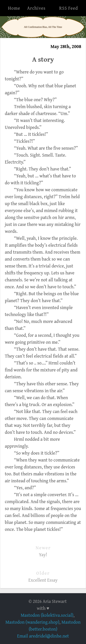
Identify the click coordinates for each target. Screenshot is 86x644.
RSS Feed (69, 8)
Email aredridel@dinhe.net (43, 636)
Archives (36, 8)
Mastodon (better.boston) (55, 625)
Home (14, 8)
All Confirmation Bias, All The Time (43, 27)
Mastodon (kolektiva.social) (47, 615)
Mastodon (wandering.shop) (32, 622)
